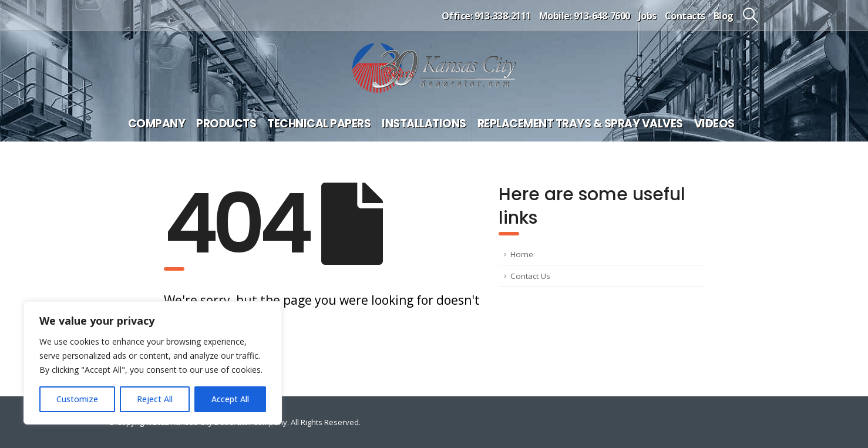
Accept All (230, 399)
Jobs (647, 16)
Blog (724, 16)
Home (522, 254)
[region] (153, 363)
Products (226, 124)
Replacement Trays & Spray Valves (580, 124)
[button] (751, 15)
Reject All (155, 399)
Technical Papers (319, 124)
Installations (424, 124)
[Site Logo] (434, 68)
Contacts (685, 16)
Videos (714, 124)
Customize (77, 399)
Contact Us (530, 276)
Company (157, 124)
